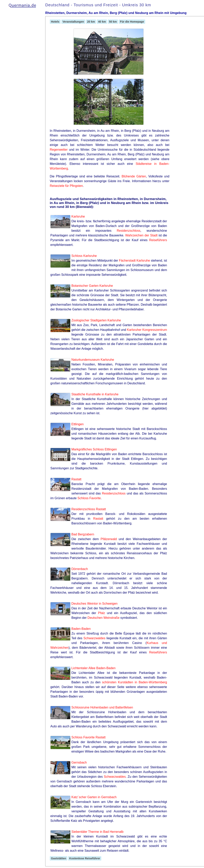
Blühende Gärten (134, 176)
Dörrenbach (80, 569)
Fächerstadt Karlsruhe (135, 261)
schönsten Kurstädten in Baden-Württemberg (135, 682)
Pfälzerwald (109, 539)
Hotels (55, 22)
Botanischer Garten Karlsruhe (92, 286)
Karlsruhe (78, 216)
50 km (113, 22)
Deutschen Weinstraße (103, 618)
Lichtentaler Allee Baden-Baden (93, 668)
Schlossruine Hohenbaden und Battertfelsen (102, 707)
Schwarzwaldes (94, 638)
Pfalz (102, 613)
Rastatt (76, 479)
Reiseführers (158, 240)
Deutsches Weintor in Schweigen (95, 604)
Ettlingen (78, 424)
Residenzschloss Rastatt (89, 509)
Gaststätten (59, 858)
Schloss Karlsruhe (84, 256)
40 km (102, 22)
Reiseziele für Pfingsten (66, 186)
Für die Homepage (132, 22)
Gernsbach (79, 762)
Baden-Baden (81, 629)
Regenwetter (59, 150)
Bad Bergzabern (83, 534)
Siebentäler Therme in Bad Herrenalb (97, 832)
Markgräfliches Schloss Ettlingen (94, 449)
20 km (91, 22)
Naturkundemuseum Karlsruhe (93, 360)
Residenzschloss (128, 231)
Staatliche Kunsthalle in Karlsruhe (95, 394)
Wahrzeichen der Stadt (141, 235)
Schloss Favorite (89, 498)
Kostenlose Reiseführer (85, 858)
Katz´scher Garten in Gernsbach (94, 797)
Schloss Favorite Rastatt (88, 737)
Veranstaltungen (73, 22)
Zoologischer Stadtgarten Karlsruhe (96, 320)
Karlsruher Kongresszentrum (147, 330)
